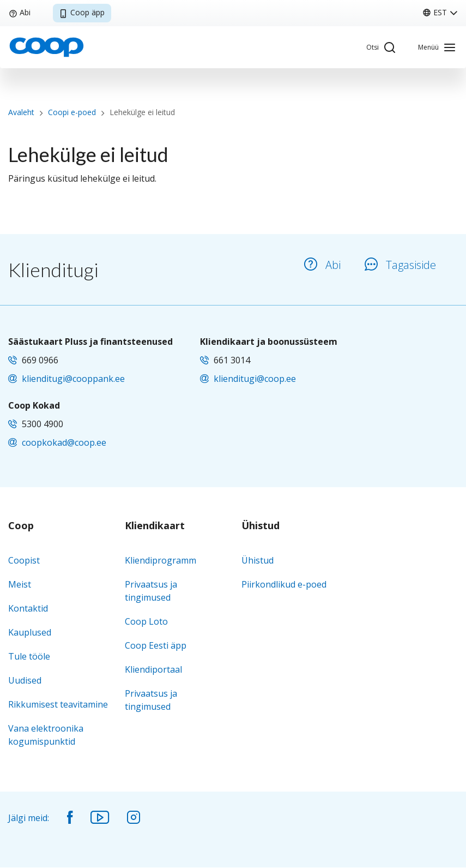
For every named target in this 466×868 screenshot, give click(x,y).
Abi (20, 12)
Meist (20, 584)
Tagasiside (400, 265)
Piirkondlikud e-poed (284, 584)
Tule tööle (29, 656)
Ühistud (261, 526)
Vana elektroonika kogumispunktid (46, 735)
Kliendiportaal (153, 669)
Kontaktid (28, 608)
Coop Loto (146, 621)
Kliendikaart (155, 526)
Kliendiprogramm (161, 560)
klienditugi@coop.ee (255, 379)
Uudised (25, 680)
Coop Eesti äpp (156, 645)
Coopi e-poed (72, 112)
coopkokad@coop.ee (64, 442)
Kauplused (30, 632)
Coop (21, 526)
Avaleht (21, 112)
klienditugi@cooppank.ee (73, 379)
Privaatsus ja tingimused (151, 591)
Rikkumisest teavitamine (58, 704)
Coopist (24, 560)
